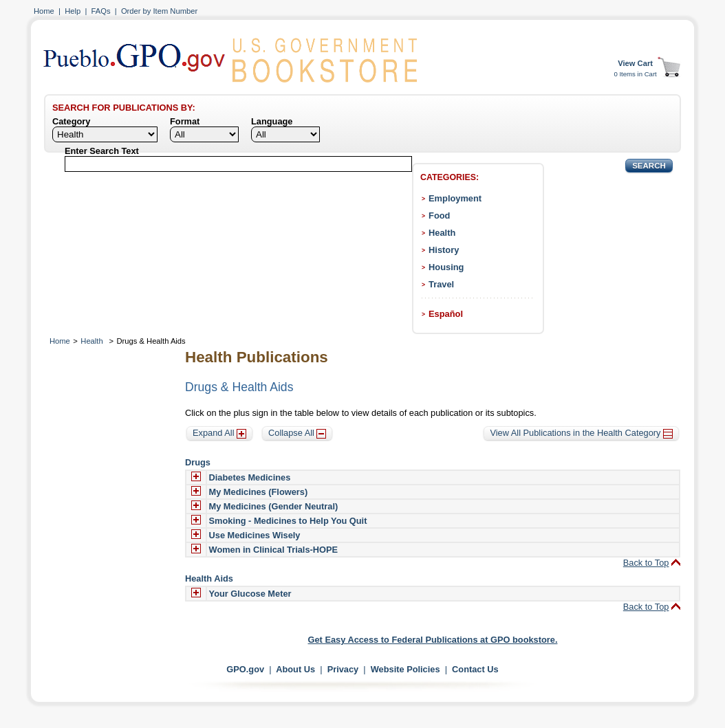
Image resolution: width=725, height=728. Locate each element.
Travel (441, 284)
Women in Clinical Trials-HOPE (274, 550)
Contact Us (475, 669)
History (444, 250)
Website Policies (405, 669)
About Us (295, 669)
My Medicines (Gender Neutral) (274, 506)
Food (439, 216)
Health (442, 233)
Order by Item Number (159, 11)
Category (71, 121)
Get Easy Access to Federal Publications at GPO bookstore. (433, 640)
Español (446, 314)
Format (185, 121)
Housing (446, 267)
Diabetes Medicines (250, 477)
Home (44, 11)
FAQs (101, 11)
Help (73, 11)
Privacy (343, 669)
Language (272, 121)
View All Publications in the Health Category (581, 433)
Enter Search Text (102, 151)
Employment (455, 198)
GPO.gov (245, 669)
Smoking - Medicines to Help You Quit (288, 521)
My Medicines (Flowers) (259, 492)
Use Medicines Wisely (255, 535)
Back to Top (646, 563)
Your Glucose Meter (250, 594)
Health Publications (257, 357)
